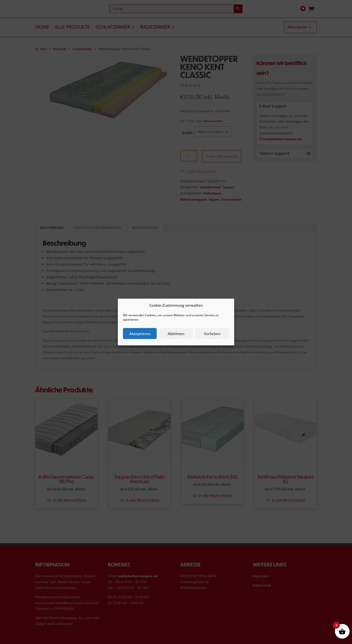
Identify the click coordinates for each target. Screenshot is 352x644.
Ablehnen (176, 334)
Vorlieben (212, 334)
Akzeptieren (140, 334)
